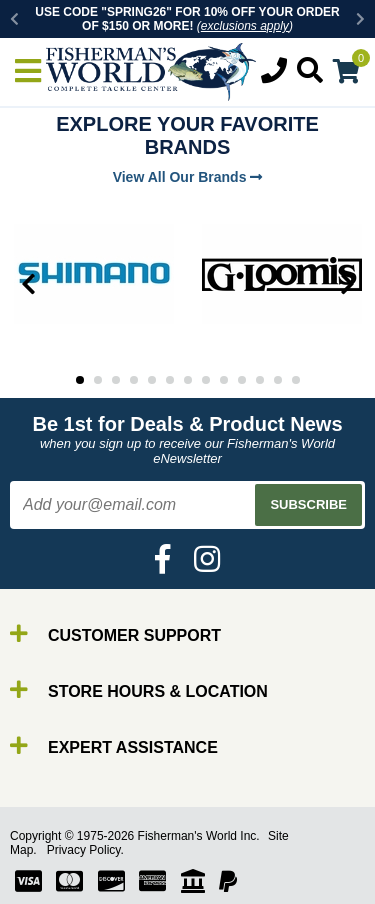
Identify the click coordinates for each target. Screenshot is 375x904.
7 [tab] (188, 380)
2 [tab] (98, 380)
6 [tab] (170, 380)
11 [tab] (260, 380)
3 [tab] (116, 380)
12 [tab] (278, 380)
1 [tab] (80, 380)
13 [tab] (296, 380)
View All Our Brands (188, 177)
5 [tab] (152, 380)
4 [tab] (134, 380)
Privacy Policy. (85, 850)
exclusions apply (245, 26)
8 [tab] (206, 380)
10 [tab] (242, 380)
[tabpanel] (94, 274)
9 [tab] (224, 380)
